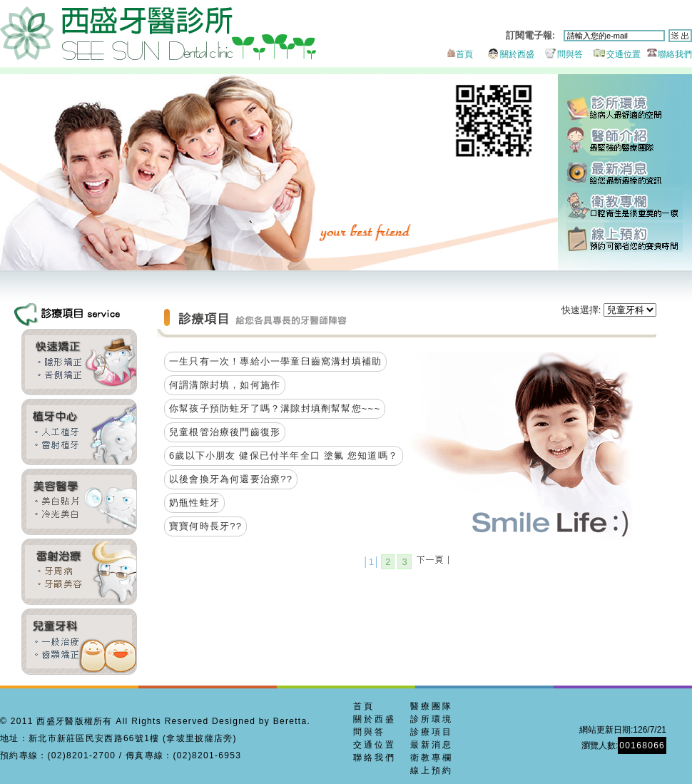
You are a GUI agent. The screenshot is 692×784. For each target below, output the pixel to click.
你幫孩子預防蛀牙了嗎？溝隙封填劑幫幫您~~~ (275, 408)
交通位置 (613, 54)
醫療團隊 (432, 706)
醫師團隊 (625, 141)
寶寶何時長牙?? (205, 526)
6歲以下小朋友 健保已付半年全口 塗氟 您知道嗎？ (284, 455)
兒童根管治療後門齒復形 (225, 432)
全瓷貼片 (79, 502)
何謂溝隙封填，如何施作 (225, 385)
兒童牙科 (79, 642)
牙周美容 (79, 572)
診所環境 (625, 109)
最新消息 (625, 173)
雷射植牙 (79, 432)
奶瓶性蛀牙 (194, 503)
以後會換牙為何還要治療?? (231, 479)
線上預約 (625, 237)
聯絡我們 (667, 54)
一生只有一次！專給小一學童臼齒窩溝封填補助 (275, 361)
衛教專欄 (625, 205)
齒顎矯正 (79, 362)
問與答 (560, 54)
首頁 (459, 54)
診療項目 (432, 732)
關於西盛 (505, 54)
